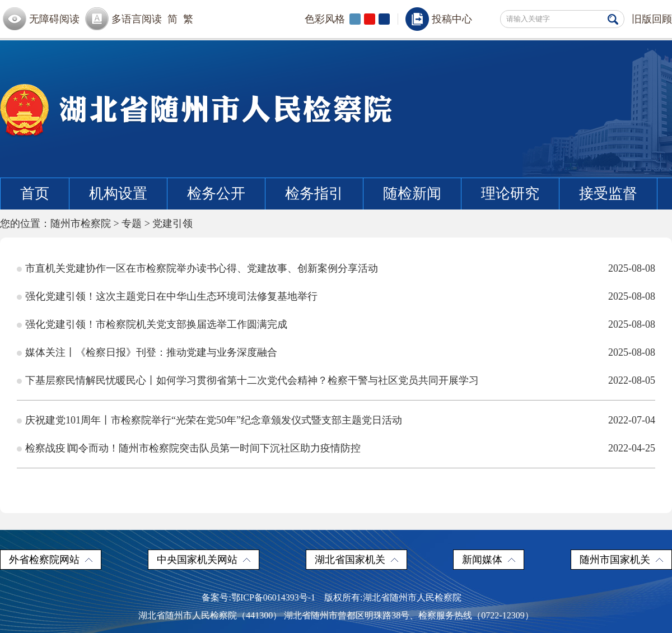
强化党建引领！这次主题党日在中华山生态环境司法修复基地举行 (171, 296)
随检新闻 (412, 194)
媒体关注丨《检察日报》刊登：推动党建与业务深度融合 (151, 352)
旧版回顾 (652, 19)
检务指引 (314, 194)
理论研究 (510, 194)
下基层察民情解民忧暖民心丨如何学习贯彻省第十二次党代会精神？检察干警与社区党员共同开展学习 (252, 380)
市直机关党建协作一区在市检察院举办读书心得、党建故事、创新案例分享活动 (202, 268)
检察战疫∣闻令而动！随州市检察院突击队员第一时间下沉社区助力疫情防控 (193, 448)
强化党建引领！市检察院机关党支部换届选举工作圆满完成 (156, 324)
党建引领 (172, 224)
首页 (35, 194)
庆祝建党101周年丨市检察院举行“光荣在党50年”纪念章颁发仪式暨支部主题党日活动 (214, 420)
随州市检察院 (81, 224)
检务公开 (216, 194)
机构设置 (118, 194)
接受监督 (608, 194)
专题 (132, 224)
